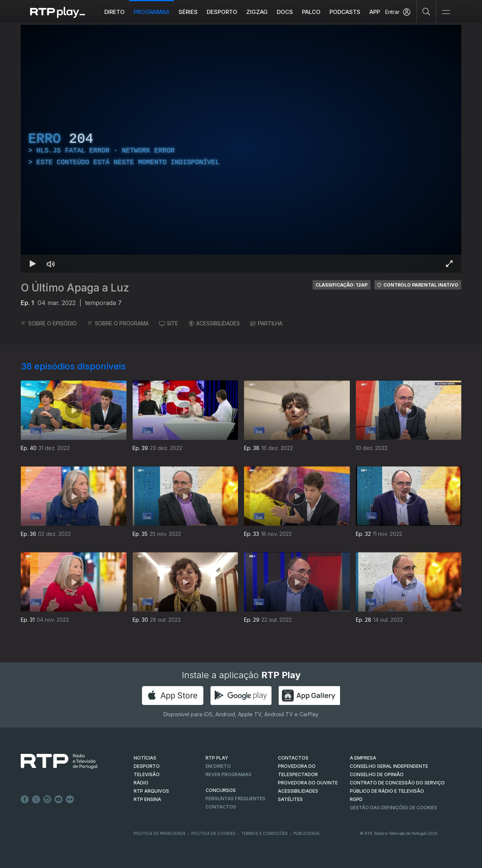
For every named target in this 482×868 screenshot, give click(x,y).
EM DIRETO (218, 766)
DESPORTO (147, 766)
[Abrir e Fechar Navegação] (446, 12)
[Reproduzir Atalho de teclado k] (33, 264)
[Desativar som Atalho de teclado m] (51, 264)
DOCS (285, 12)
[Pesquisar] (426, 11)
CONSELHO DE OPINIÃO (377, 774)
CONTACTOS (293, 758)
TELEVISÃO (147, 774)
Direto (114, 12)
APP (375, 12)
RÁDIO (141, 783)
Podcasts (345, 12)
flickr (70, 799)
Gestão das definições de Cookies (394, 808)
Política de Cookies (214, 833)
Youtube (59, 799)
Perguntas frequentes (236, 799)
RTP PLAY (217, 758)
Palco (311, 12)
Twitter (36, 799)
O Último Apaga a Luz (75, 288)
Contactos (221, 807)
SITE (169, 323)
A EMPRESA (363, 758)
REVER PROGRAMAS (229, 774)
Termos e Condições (265, 833)
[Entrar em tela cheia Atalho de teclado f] (449, 264)
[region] (241, 149)
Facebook (25, 799)
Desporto (222, 12)
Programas (152, 12)
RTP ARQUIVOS (151, 791)
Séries (188, 12)
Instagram (47, 799)
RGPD (356, 799)
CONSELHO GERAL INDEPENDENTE (389, 766)
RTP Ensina (147, 799)
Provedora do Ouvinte (308, 783)
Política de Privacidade (160, 833)
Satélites (290, 799)
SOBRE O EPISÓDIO (49, 323)
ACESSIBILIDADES (214, 323)
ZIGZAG (257, 12)
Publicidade (307, 833)
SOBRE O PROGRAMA (118, 323)
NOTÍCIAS (145, 758)
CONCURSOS (221, 790)
